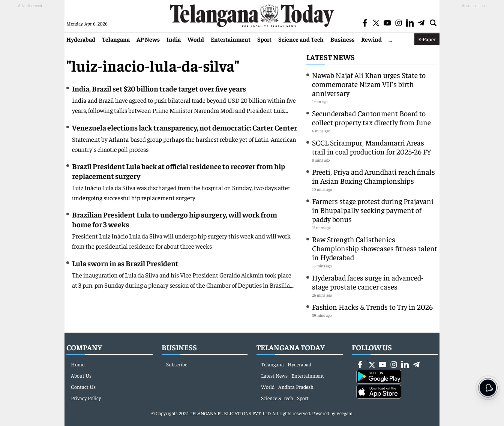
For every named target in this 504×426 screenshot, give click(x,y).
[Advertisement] (30, 122)
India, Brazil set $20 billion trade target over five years (159, 88)
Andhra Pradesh (296, 387)
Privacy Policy (86, 398)
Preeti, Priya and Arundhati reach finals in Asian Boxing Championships (373, 176)
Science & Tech (277, 398)
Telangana (116, 39)
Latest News (331, 57)
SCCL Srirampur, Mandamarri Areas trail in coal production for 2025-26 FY (372, 147)
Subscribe (177, 364)
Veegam (344, 413)
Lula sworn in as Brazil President (125, 263)
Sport (264, 39)
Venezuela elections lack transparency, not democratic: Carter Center (184, 127)
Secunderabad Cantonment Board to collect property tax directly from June (371, 118)
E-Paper (427, 39)
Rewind (371, 39)
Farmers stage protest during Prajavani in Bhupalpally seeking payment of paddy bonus (373, 210)
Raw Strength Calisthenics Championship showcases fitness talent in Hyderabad (375, 248)
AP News (148, 39)
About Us (81, 375)
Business (342, 39)
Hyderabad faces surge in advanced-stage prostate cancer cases (368, 282)
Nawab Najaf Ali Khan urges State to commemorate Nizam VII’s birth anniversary (369, 84)
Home (78, 364)
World (196, 39)
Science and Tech (301, 39)
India (174, 39)
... (390, 39)
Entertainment (231, 39)
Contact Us (83, 387)
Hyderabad (81, 39)
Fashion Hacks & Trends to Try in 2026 (372, 307)
